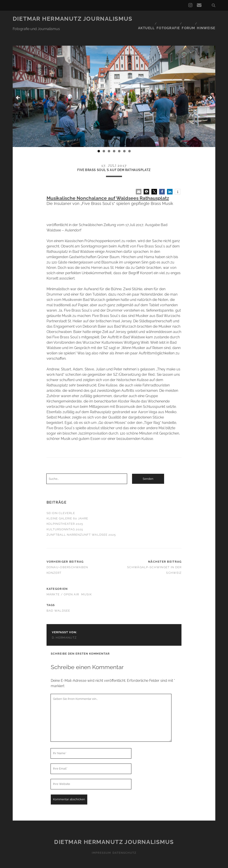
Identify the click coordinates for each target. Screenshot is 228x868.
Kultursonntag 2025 (65, 516)
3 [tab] (109, 138)
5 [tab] (119, 138)
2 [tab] (104, 138)
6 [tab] (124, 138)
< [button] (18, 85)
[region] (114, 86)
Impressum (100, 839)
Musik (86, 581)
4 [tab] (114, 138)
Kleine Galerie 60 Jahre (67, 505)
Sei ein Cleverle (61, 500)
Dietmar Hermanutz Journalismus (73, 19)
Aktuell (144, 19)
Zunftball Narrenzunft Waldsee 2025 (81, 521)
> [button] (210, 85)
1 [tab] (99, 138)
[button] (139, 178)
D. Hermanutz (64, 624)
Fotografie (166, 19)
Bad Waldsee (58, 597)
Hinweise (207, 19)
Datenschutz (126, 839)
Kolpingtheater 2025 (65, 511)
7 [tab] (129, 138)
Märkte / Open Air (63, 581)
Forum (188, 19)
